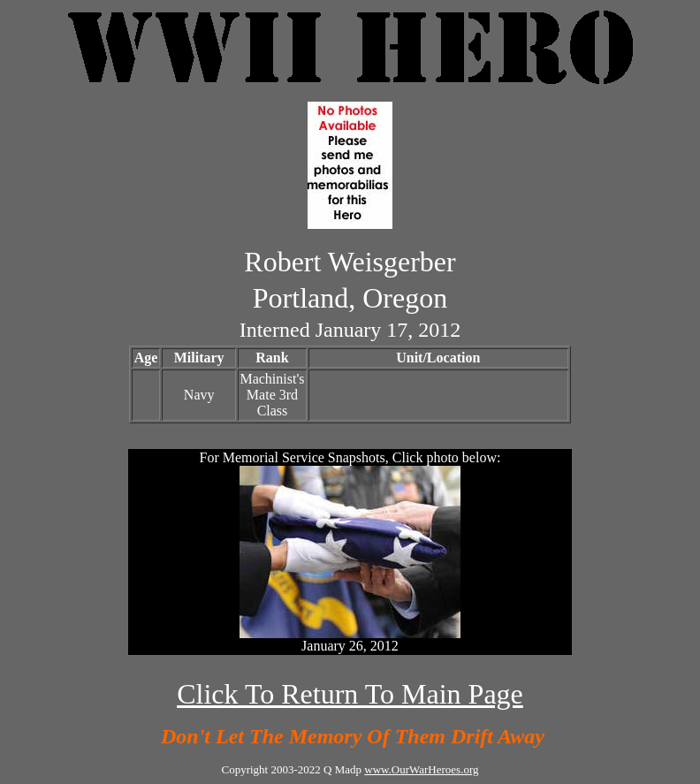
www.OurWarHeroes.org (421, 769)
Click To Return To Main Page (350, 694)
